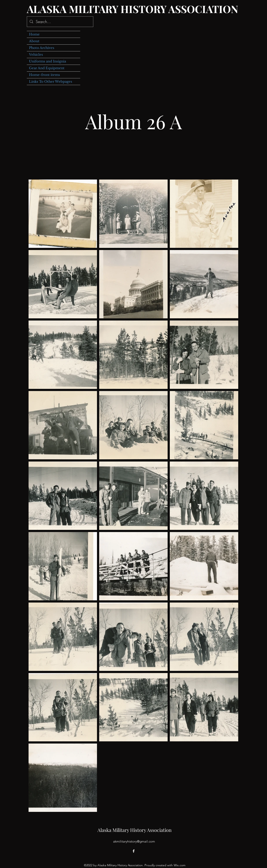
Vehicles (36, 55)
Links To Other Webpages (51, 81)
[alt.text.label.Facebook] (134, 851)
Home (34, 34)
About (34, 41)
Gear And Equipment (47, 68)
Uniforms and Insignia (48, 61)
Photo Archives (42, 48)
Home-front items (44, 75)
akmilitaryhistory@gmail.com (134, 841)
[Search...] (60, 22)
